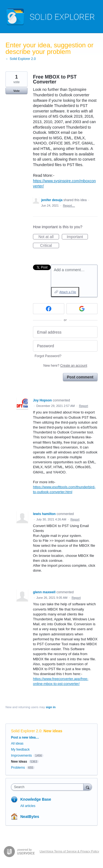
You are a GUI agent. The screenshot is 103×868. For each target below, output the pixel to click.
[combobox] (48, 787)
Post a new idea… (25, 737)
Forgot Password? (48, 356)
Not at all (49, 237)
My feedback (20, 750)
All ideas (17, 743)
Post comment (80, 377)
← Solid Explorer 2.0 (21, 59)
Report (84, 406)
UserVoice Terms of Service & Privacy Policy (69, 851)
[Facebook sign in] (49, 309)
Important (77, 237)
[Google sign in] (82, 309)
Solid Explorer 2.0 (26, 731)
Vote (16, 91)
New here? (65, 366)
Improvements (21, 756)
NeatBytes (30, 817)
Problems (18, 768)
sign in (51, 707)
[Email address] (65, 332)
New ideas (53, 731)
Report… (69, 206)
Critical (50, 246)
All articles (28, 806)
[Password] (65, 346)
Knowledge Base (36, 799)
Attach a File (68, 292)
